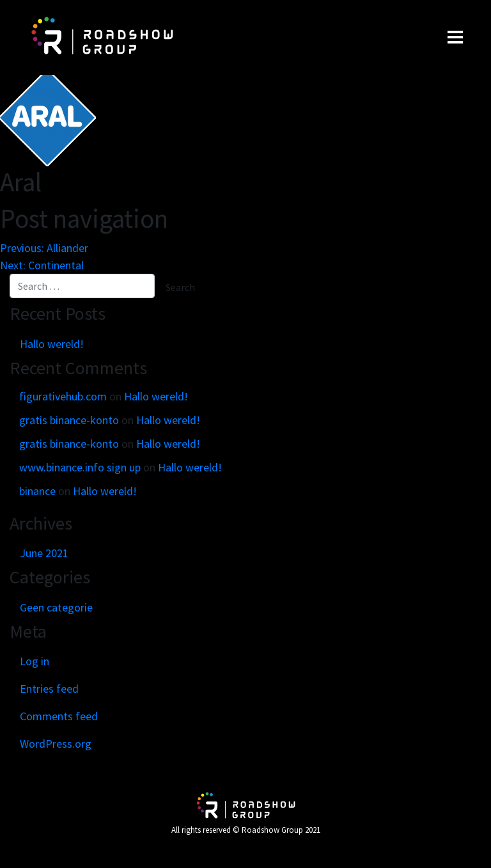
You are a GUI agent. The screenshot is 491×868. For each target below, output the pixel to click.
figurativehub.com (63, 396)
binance (37, 491)
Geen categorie (56, 607)
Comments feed (59, 716)
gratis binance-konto (69, 420)
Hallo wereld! (52, 344)
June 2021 (44, 553)
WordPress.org (56, 744)
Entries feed (49, 689)
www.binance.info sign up (80, 467)
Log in (35, 661)
